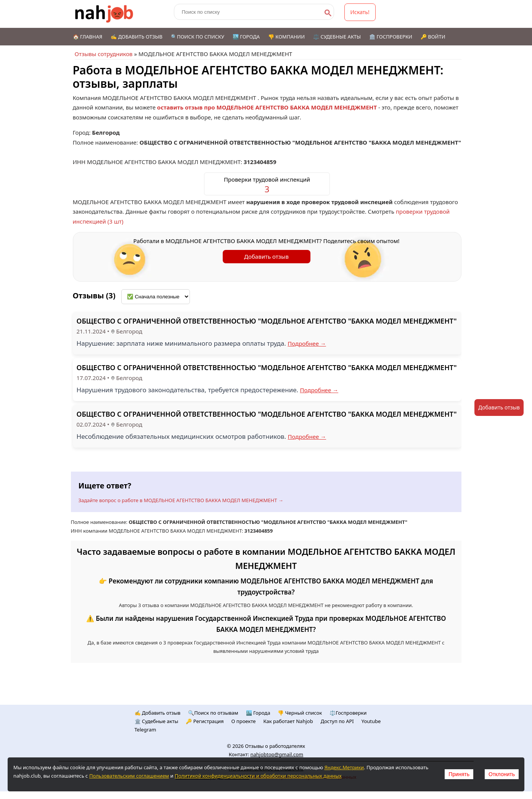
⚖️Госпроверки (348, 713)
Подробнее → (307, 343)
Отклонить (502, 774)
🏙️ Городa (258, 713)
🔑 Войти (433, 37)
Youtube (371, 721)
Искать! (360, 12)
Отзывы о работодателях (275, 746)
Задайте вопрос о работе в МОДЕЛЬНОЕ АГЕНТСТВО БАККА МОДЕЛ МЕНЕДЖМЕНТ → (181, 500)
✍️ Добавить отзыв (137, 37)
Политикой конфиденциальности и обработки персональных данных (258, 776)
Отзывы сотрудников (104, 54)
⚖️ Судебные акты (337, 37)
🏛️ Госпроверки (391, 37)
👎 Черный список (300, 713)
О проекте (244, 721)
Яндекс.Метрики (344, 767)
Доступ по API (337, 721)
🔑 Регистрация (205, 721)
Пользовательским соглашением (129, 776)
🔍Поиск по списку (198, 37)
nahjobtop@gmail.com (277, 754)
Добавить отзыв (266, 256)
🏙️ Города (246, 37)
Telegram (145, 730)
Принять (459, 774)
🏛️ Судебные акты (157, 721)
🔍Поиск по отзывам (213, 713)
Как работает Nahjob (288, 721)
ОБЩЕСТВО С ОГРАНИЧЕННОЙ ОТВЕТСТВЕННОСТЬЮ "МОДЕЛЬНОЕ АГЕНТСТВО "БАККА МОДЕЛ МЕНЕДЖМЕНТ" (267, 321)
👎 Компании (286, 37)
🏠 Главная (88, 37)
